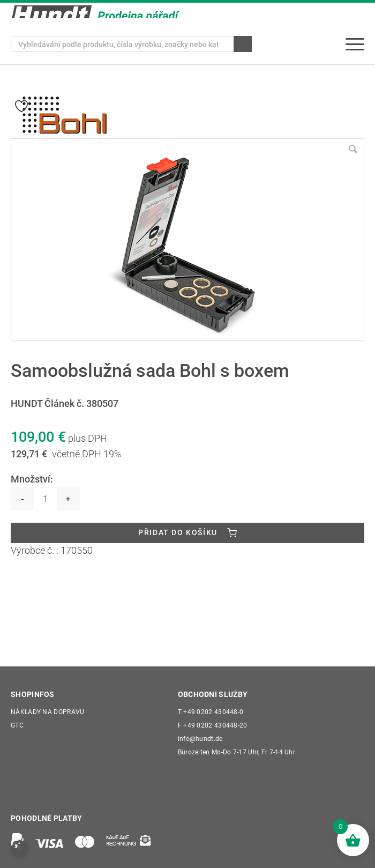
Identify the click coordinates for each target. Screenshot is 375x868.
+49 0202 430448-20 (213, 726)
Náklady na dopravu (47, 713)
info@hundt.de (200, 739)
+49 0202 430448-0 (211, 713)
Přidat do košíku (178, 533)
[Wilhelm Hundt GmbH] (95, 12)
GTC (17, 726)
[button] (19, 849)
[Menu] (355, 44)
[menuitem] (355, 44)
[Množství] (45, 499)
